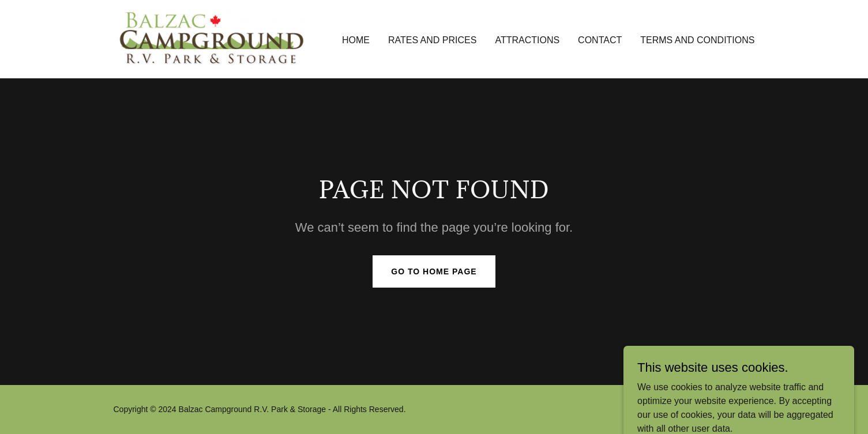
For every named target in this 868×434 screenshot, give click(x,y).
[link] (213, 38)
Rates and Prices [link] (433, 40)
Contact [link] (600, 40)
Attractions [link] (527, 40)
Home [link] (356, 40)
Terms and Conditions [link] (697, 40)
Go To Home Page (434, 271)
